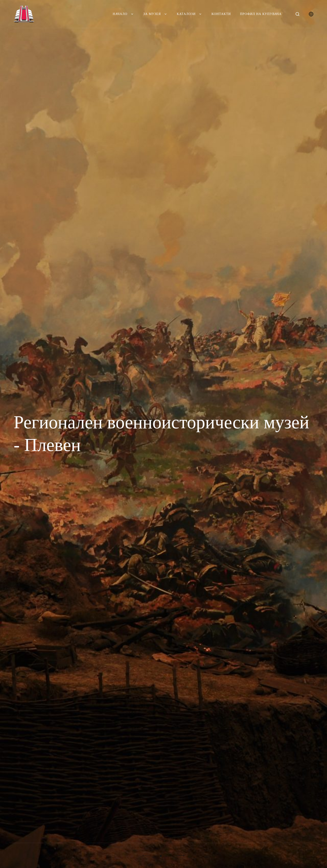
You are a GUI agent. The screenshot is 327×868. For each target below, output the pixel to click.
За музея (156, 14)
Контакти (221, 14)
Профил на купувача (261, 14)
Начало (123, 14)
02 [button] (166, 856)
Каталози (190, 14)
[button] (147, 856)
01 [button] (161, 856)
